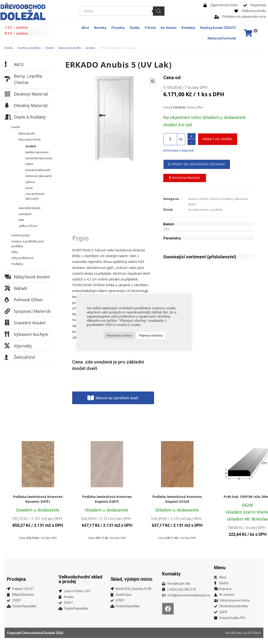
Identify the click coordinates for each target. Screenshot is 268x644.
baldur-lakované (37, 152)
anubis (90, 48)
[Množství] (170, 139)
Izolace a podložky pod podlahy (28, 244)
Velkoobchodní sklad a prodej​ (80, 579)
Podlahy (17, 264)
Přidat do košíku (218, 139)
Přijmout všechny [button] (151, 335)
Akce (85, 28)
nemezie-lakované (39, 176)
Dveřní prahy (21, 235)
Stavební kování (30, 323)
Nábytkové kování (32, 277)
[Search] (159, 11)
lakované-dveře (70, 48)
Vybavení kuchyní (31, 334)
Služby (135, 28)
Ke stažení (169, 28)
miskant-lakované (38, 170)
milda (29, 164)
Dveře (50, 48)
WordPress (234, 633)
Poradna (118, 28)
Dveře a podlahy (29, 48)
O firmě (150, 28)
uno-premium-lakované (35, 196)
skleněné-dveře (30, 208)
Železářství (24, 357)
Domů (9, 48)
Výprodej (23, 346)
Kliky (15, 252)
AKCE (19, 64)
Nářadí (20, 288)
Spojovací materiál (32, 311)
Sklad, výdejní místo (131, 579)
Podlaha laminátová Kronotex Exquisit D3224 (177, 499)
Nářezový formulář (222, 38)
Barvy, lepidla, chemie (28, 79)
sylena (30, 182)
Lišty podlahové (22, 258)
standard (25, 214)
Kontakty (188, 28)
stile (21, 220)
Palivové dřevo (28, 300)
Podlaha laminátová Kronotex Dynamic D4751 (38, 499)
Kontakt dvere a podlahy (205, 210)
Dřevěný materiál (31, 105)
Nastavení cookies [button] (119, 335)
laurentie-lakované (39, 158)
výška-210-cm (28, 226)
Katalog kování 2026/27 (218, 28)
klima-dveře (27, 133)
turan (29, 188)
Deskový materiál (31, 94)
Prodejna (16, 579)
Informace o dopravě (178, 150)
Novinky (100, 28)
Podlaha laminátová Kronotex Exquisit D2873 (107, 499)
